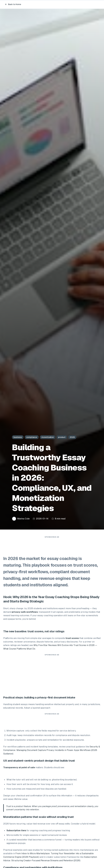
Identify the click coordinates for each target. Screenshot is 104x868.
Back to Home (13, 4)
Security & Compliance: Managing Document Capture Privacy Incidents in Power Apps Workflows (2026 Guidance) (52, 750)
